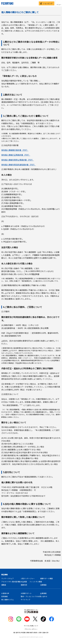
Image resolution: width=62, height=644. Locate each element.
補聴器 (4, 585)
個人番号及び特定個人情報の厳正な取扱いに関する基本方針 (31, 632)
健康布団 (24, 585)
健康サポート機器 (46, 578)
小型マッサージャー (28, 578)
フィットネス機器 (36, 582)
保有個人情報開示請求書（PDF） (15, 150)
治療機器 (43, 585)
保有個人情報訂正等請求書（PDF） (16, 155)
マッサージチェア (8, 578)
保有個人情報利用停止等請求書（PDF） (18, 160)
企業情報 (43, 593)
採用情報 (4, 596)
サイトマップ (25, 600)
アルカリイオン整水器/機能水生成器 (14, 582)
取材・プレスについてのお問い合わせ (34, 596)
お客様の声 (5, 593)
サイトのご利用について (31, 626)
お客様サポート (26, 593)
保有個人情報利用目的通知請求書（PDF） (18, 165)
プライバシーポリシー (31, 629)
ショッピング (48, 3)
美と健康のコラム (8, 600)
